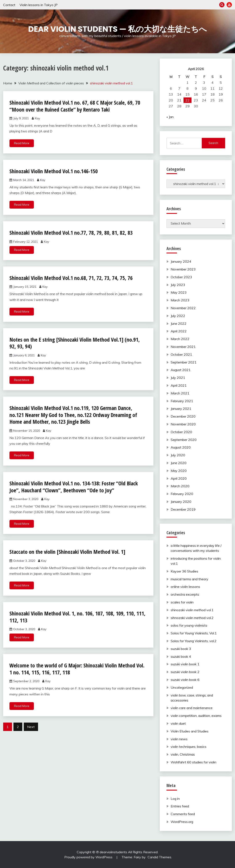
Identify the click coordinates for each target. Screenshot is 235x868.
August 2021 (181, 370)
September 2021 (184, 362)
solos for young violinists (189, 625)
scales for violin (182, 602)
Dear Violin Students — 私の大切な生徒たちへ (117, 29)
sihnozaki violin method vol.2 (192, 618)
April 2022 (179, 331)
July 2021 (178, 378)
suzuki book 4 (181, 656)
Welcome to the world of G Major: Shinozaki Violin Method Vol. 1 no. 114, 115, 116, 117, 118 (77, 669)
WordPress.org (182, 822)
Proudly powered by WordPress (89, 857)
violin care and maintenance (192, 708)
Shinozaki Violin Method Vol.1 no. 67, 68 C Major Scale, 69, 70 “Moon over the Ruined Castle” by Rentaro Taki (75, 106)
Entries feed (180, 806)
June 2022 (179, 324)
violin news (179, 739)
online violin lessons (185, 587)
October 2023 (181, 277)
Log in (175, 799)
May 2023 (179, 292)
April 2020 (179, 478)
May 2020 (179, 471)
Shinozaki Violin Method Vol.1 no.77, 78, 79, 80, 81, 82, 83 (71, 233)
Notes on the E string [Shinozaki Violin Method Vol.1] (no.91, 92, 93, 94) (75, 343)
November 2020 (183, 424)
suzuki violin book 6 (185, 680)
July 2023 (178, 285)
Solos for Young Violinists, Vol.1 (194, 633)
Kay (37, 118)
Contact (9, 5)
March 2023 (180, 300)
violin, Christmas (183, 754)
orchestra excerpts (185, 594)
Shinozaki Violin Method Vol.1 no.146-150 (54, 171)
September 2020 (184, 440)
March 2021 (180, 393)
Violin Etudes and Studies (190, 731)
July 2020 (178, 455)
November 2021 (183, 347)
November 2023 (183, 269)
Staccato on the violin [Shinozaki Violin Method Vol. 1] (67, 552)
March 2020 (180, 486)
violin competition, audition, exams (196, 716)
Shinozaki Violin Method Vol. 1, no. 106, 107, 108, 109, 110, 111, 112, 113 (77, 617)
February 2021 (182, 401)
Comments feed (183, 814)
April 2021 (179, 385)
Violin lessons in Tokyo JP (39, 5)
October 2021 (181, 354)
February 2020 (182, 494)
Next (31, 727)
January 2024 (181, 261)
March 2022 (180, 339)
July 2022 (178, 316)
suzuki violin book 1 (185, 664)
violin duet (178, 723)
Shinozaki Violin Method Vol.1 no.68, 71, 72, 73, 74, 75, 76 (71, 278)
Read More (22, 143)
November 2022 (183, 308)
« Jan (170, 117)
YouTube (229, 5)
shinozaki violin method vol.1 (192, 610)
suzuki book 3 (181, 649)
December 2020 (183, 416)
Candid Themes (159, 857)
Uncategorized (182, 687)
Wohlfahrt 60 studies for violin (193, 762)
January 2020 (181, 502)
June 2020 (179, 463)
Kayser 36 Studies (184, 571)
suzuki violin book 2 (185, 672)
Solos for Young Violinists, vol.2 (194, 641)
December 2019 (183, 509)
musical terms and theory (189, 579)
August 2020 (181, 447)
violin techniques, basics (189, 747)
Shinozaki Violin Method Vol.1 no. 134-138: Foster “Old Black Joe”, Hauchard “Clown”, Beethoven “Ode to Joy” (74, 487)
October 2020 (181, 432)
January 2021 (181, 409)
